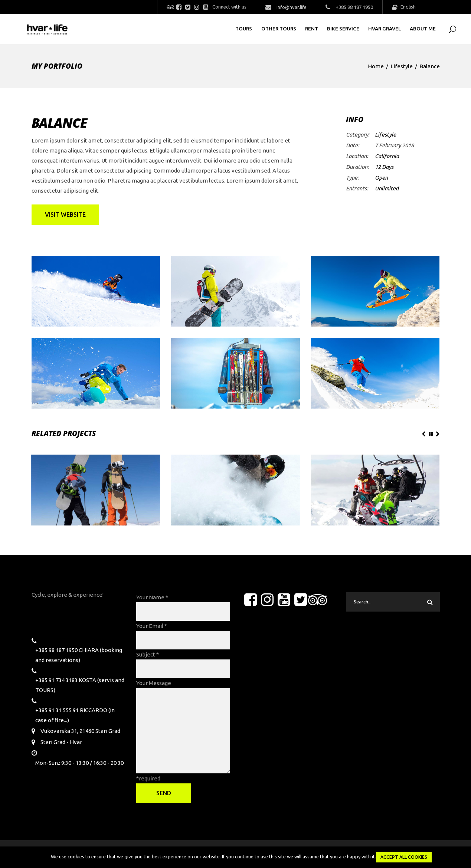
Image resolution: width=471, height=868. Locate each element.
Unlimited (387, 188)
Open (381, 178)
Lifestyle (402, 66)
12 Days (384, 167)
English (408, 7)
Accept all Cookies (404, 857)
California (387, 156)
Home (376, 66)
